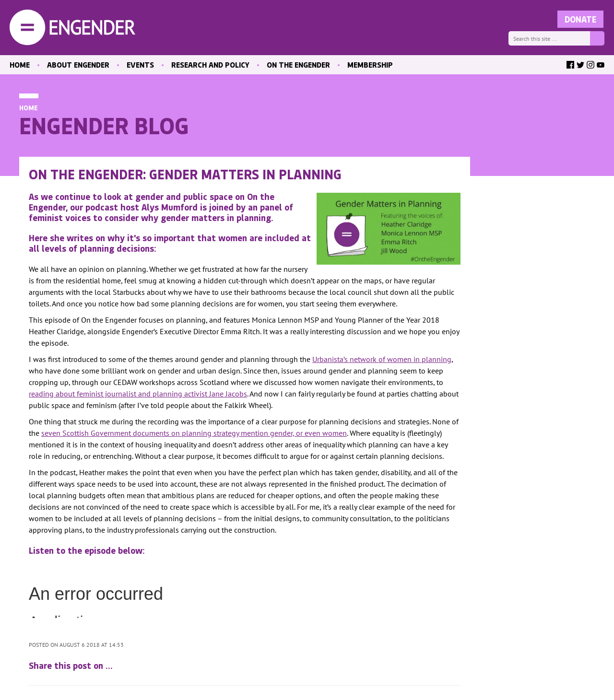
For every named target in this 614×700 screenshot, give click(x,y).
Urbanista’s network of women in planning (382, 359)
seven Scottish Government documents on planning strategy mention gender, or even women (194, 433)
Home (29, 108)
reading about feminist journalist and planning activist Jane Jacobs (138, 394)
